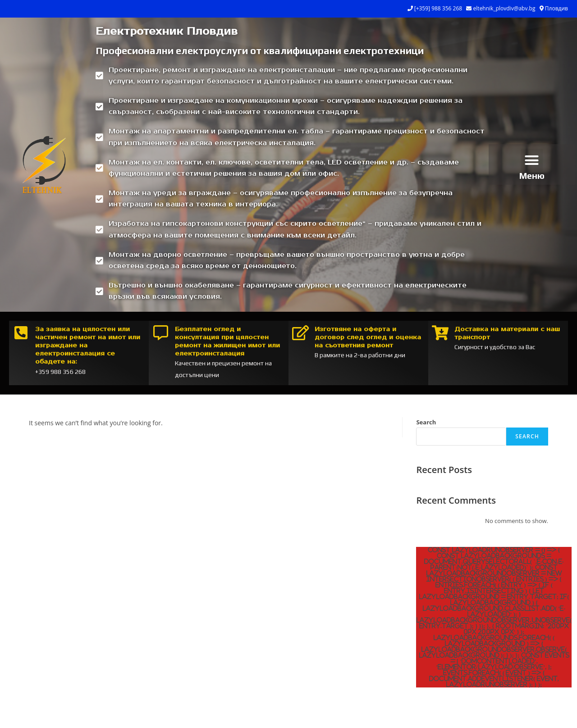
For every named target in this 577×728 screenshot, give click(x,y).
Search (426, 422)
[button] (532, 160)
